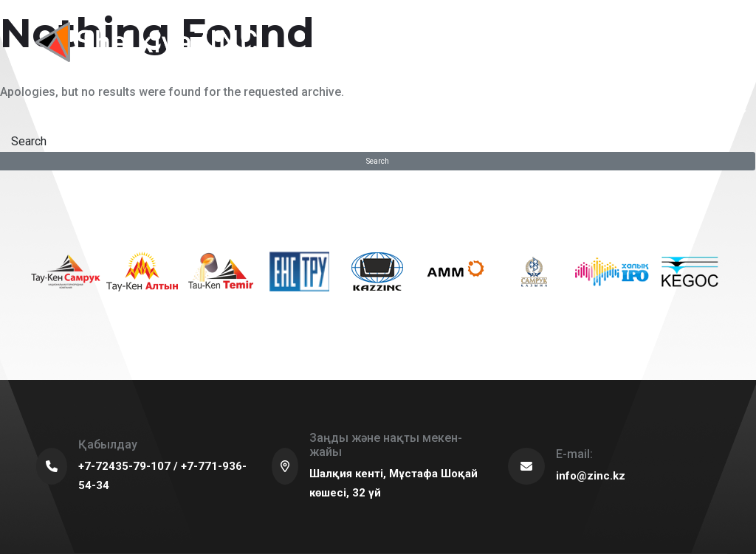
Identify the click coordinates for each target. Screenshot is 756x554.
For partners (246, 112)
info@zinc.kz (591, 476)
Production (335, 112)
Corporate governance (543, 112)
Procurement (438, 112)
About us (63, 112)
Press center (630, 112)
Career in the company (708, 112)
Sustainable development (151, 112)
